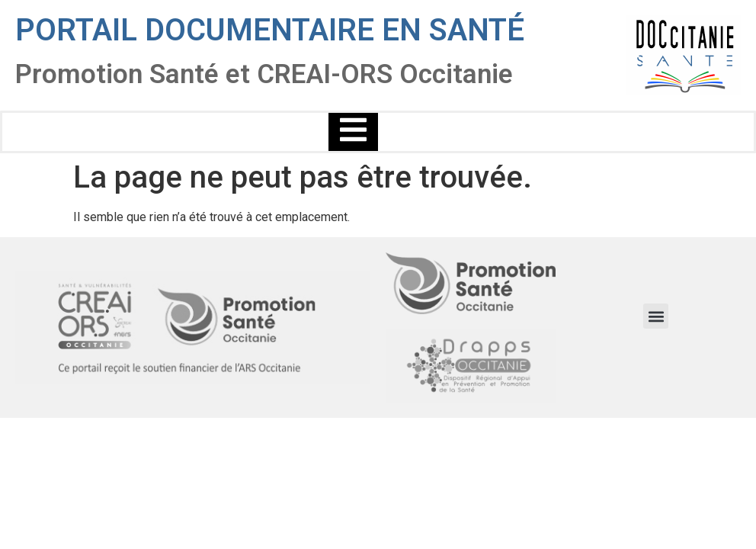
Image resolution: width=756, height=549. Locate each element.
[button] (656, 316)
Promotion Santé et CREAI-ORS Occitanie (264, 74)
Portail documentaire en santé (270, 30)
